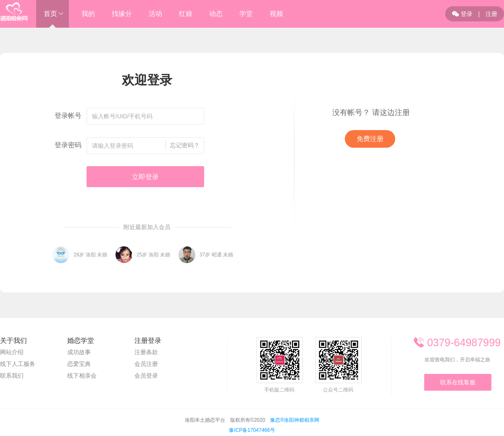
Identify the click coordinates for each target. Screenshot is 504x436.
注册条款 (146, 352)
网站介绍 (12, 352)
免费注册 (370, 139)
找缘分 (122, 14)
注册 (491, 14)
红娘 (186, 14)
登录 (462, 14)
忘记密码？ (185, 145)
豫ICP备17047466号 (252, 430)
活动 (155, 14)
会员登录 (146, 376)
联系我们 (12, 376)
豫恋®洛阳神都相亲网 (295, 420)
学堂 (246, 14)
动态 (216, 14)
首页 (50, 14)
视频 (276, 14)
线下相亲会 (82, 376)
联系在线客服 (458, 382)
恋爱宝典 (79, 364)
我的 (88, 14)
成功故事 (79, 352)
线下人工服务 (18, 364)
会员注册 (146, 364)
